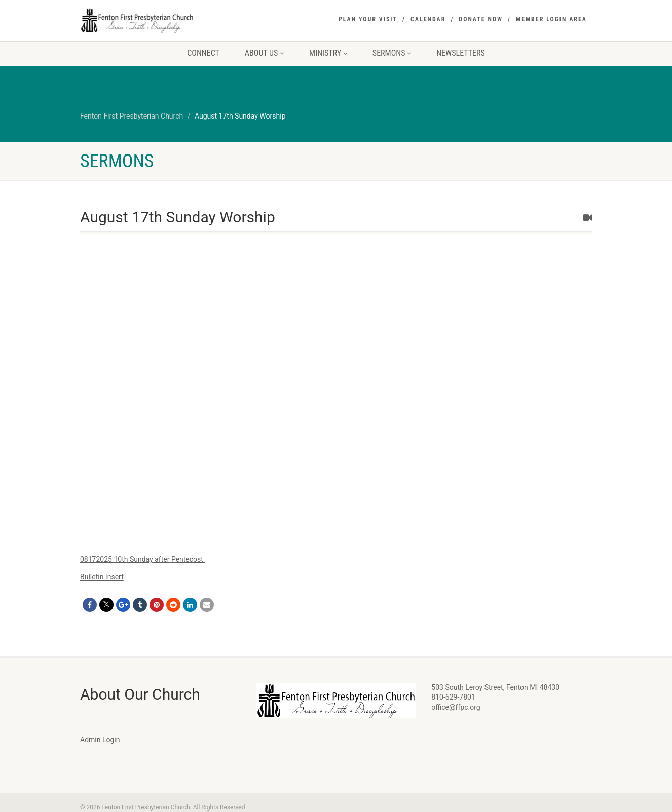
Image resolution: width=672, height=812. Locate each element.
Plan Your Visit (368, 19)
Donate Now (481, 19)
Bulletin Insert (102, 577)
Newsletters (461, 53)
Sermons (392, 53)
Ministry (328, 53)
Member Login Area (551, 19)
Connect (203, 53)
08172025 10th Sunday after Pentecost (142, 559)
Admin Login (100, 740)
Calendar (428, 19)
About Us (264, 53)
